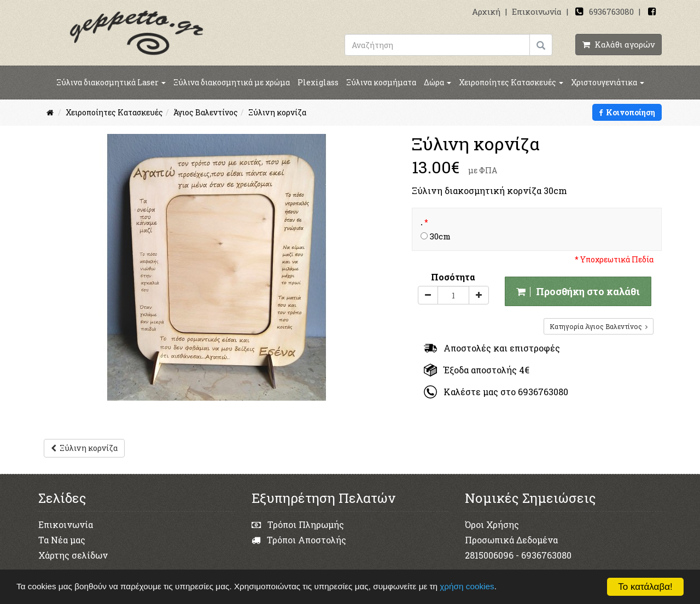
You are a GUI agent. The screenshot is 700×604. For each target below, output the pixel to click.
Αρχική (486, 11)
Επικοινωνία (537, 11)
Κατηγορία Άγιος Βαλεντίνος (599, 326)
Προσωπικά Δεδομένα (511, 540)
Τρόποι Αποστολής (299, 540)
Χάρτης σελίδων (73, 555)
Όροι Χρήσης (492, 524)
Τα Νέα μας (62, 540)
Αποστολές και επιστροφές (492, 348)
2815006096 (489, 555)
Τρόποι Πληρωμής (298, 524)
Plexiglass (318, 82)
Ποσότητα (453, 277)
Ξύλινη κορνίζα (84, 448)
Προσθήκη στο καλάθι (578, 291)
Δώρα (437, 82)
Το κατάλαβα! (645, 587)
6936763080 (611, 11)
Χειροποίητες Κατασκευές (511, 82)
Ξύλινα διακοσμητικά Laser (111, 82)
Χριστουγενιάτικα (608, 82)
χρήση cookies (467, 586)
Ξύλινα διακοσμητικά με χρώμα (232, 82)
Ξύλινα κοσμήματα (381, 82)
